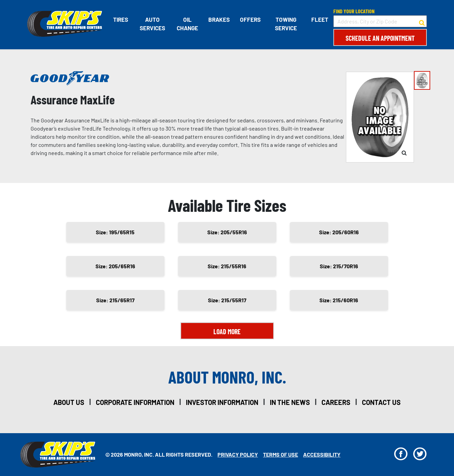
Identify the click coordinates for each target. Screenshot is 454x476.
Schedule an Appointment (380, 38)
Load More (227, 331)
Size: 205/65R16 (115, 266)
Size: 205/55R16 (227, 232)
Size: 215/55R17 (227, 300)
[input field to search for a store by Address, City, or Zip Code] (380, 21)
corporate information (135, 402)
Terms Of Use (281, 454)
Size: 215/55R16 (227, 266)
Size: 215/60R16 (339, 300)
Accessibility (322, 454)
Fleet (320, 19)
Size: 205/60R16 (339, 232)
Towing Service (286, 24)
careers (336, 402)
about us (69, 402)
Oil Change (187, 24)
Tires (121, 19)
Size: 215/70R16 (339, 266)
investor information (222, 402)
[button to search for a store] (422, 21)
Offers (250, 19)
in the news (290, 402)
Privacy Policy (238, 454)
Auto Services (152, 24)
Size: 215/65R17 (115, 300)
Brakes (219, 19)
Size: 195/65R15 (115, 232)
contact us (381, 402)
